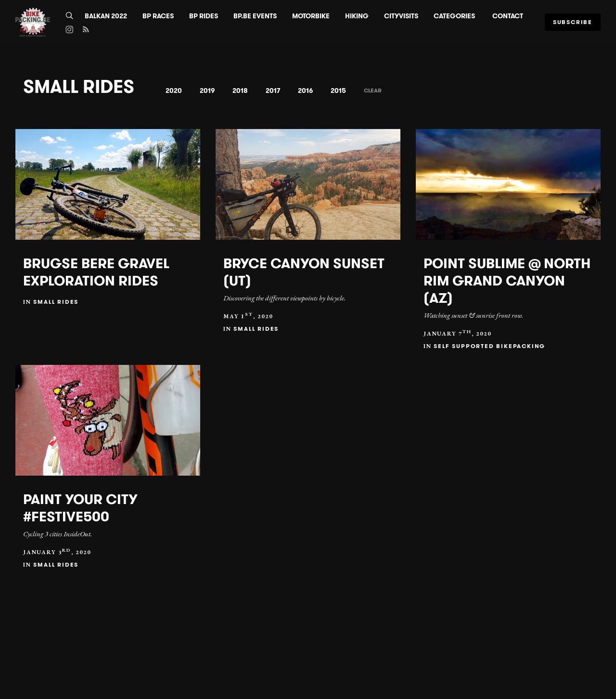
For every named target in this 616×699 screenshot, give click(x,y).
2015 (338, 91)
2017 (273, 91)
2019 (207, 91)
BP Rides (204, 16)
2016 (305, 91)
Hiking (357, 16)
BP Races (158, 16)
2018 (240, 91)
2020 (174, 91)
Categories (454, 16)
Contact (508, 16)
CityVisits (401, 16)
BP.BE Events (255, 16)
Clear (373, 90)
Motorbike (311, 16)
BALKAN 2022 (106, 16)
